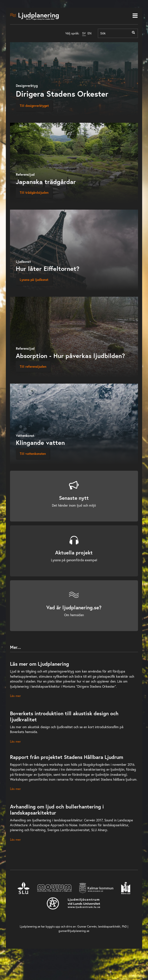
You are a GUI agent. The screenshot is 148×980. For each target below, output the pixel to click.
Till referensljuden (33, 367)
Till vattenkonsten (33, 454)
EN (89, 33)
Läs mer (15, 696)
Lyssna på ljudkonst (34, 280)
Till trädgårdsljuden (34, 193)
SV (84, 33)
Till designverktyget (34, 106)
